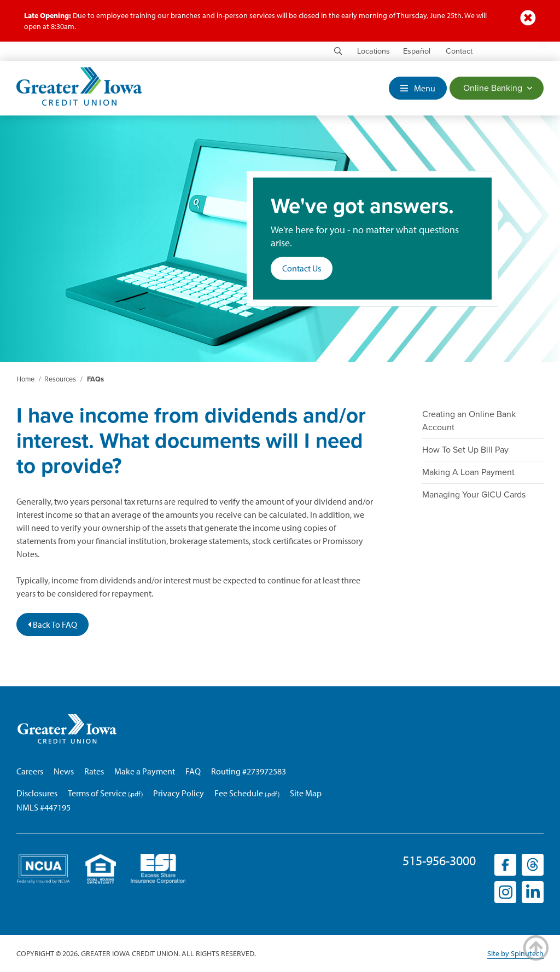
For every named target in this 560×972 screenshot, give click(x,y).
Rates (94, 771)
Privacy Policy (179, 793)
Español (417, 51)
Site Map (306, 793)
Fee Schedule (239, 793)
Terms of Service (97, 793)
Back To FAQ (52, 624)
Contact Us (302, 269)
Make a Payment (145, 771)
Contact (459, 51)
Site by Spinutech (515, 953)
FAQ (193, 771)
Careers (30, 771)
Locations (374, 51)
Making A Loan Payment (468, 472)
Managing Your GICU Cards (474, 495)
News (64, 771)
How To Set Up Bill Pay (465, 450)
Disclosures (37, 793)
